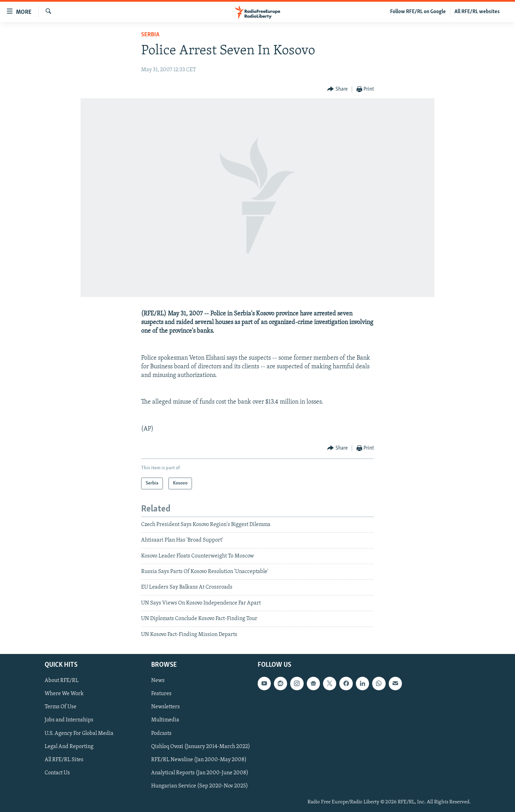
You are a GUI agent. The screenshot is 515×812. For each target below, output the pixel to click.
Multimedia (165, 720)
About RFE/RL (62, 681)
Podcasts (161, 733)
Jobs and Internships (69, 720)
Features (161, 694)
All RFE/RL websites (477, 12)
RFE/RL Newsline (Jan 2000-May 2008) (199, 760)
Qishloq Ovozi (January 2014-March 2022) (201, 747)
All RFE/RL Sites (64, 760)
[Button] (337, 89)
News (158, 681)
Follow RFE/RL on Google (418, 12)
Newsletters (165, 707)
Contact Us (57, 773)
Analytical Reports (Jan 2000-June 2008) (200, 773)
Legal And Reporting (69, 747)
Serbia (150, 35)
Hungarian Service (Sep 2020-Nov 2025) (200, 786)
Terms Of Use (61, 707)
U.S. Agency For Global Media (79, 733)
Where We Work (64, 694)
